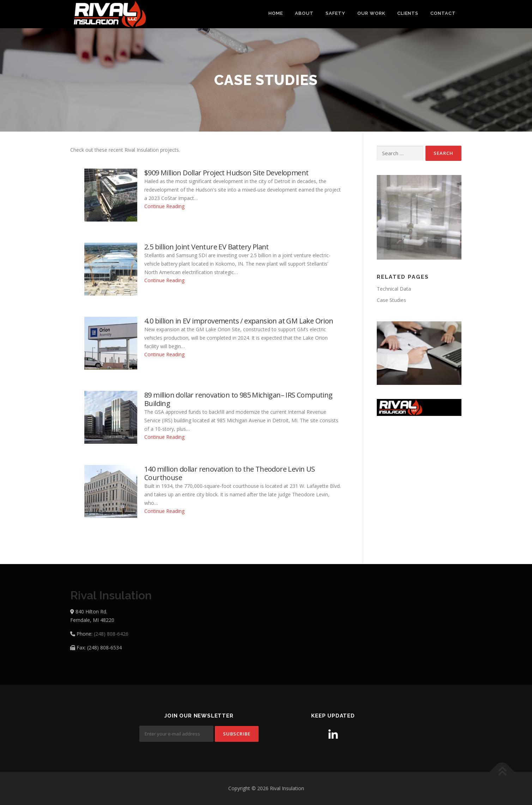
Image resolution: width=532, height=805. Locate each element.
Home (276, 13)
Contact (443, 13)
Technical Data (394, 289)
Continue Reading (164, 206)
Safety (335, 13)
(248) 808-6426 (111, 634)
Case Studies (391, 300)
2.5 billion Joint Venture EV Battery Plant (207, 247)
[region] (419, 217)
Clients (408, 13)
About (304, 13)
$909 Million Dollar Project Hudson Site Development (226, 173)
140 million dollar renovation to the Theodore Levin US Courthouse (230, 473)
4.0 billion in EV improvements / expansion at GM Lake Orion (239, 321)
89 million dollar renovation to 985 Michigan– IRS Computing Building (238, 399)
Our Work (371, 13)
